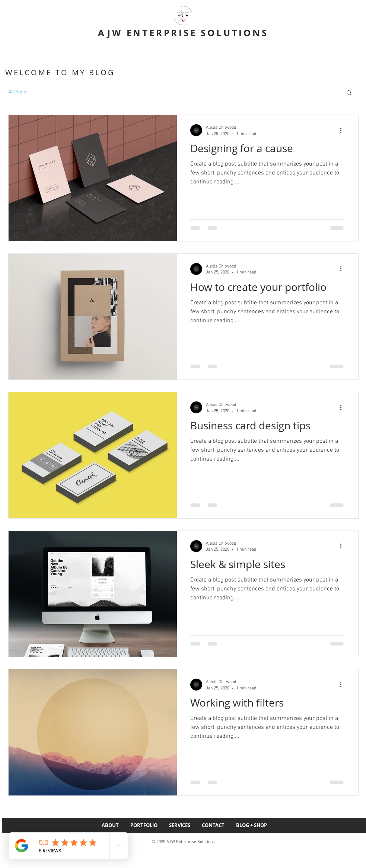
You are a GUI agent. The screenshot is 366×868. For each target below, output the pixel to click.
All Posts (18, 92)
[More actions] (344, 130)
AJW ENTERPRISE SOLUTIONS (183, 33)
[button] (349, 93)
